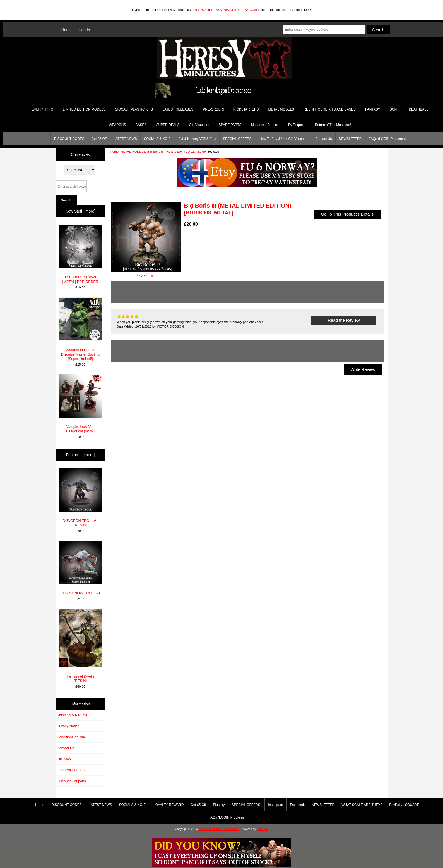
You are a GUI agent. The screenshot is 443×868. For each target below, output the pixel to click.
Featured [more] (80, 455)
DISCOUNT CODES (69, 139)
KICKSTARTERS (246, 109)
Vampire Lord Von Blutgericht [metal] (80, 404)
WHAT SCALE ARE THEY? (362, 805)
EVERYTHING (42, 109)
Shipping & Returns (72, 715)
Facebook (298, 805)
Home (67, 30)
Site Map (64, 759)
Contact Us (323, 139)
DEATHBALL (418, 109)
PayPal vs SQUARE (404, 805)
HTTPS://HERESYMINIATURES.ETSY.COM (225, 10)
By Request (297, 125)
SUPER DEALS (168, 125)
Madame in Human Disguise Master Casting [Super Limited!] (80, 329)
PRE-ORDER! (213, 109)
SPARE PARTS (230, 125)
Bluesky (219, 805)
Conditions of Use (71, 737)
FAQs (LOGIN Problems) (387, 139)
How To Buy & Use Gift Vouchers (284, 139)
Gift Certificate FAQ (72, 770)
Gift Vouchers (199, 125)
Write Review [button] (363, 369)
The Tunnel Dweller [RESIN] (80, 646)
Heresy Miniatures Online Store (219, 829)
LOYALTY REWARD (168, 805)
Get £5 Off (99, 139)
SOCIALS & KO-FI (158, 139)
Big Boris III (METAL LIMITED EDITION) (176, 152)
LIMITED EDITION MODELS (84, 109)
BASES (141, 125)
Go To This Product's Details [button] (347, 214)
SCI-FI (395, 109)
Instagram (275, 805)
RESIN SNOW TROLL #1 (80, 568)
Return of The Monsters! (333, 125)
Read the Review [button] (344, 320)
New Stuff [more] (80, 211)
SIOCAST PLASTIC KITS (134, 109)
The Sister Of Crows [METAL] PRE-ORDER (80, 254)
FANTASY (373, 109)
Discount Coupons (71, 781)
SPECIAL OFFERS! (238, 139)
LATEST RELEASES (178, 109)
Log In (85, 30)
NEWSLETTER (350, 139)
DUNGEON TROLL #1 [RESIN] (80, 498)
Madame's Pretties (265, 125)
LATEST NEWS (125, 139)
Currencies (80, 154)
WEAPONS (117, 125)
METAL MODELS (133, 152)
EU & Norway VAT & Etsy (197, 139)
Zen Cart (262, 829)
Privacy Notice (68, 726)
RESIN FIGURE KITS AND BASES (330, 109)
